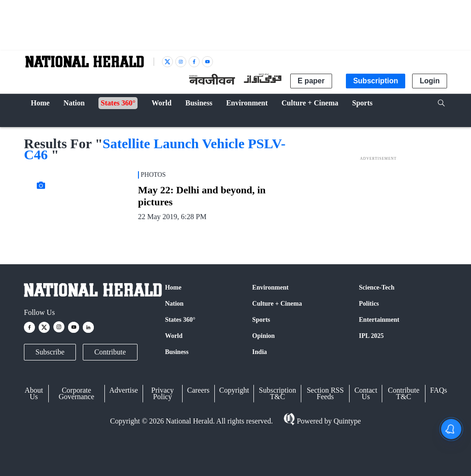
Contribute (110, 352)
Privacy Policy (163, 393)
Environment (270, 287)
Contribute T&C (403, 393)
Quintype (346, 421)
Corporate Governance (77, 393)
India (259, 352)
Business (177, 352)
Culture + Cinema (277, 304)
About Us (34, 393)
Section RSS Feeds (325, 393)
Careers (198, 390)
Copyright (234, 390)
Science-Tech (376, 287)
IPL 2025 (371, 336)
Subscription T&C (278, 393)
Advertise (124, 390)
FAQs (439, 390)
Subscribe (50, 352)
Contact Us (366, 393)
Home (173, 287)
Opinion (263, 336)
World (174, 336)
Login (430, 81)
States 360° (180, 320)
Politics (369, 304)
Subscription (376, 81)
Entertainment (379, 320)
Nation (174, 304)
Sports (261, 320)
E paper (311, 81)
